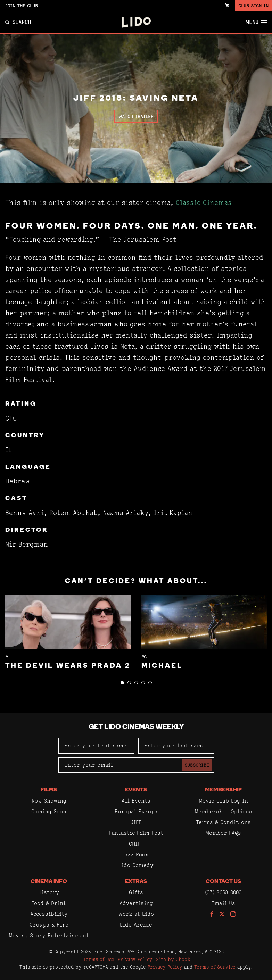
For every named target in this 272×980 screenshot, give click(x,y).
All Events (136, 801)
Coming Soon (49, 811)
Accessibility (49, 914)
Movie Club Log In (223, 801)
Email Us (223, 903)
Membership (223, 790)
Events (136, 790)
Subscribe (197, 765)
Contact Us (223, 882)
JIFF (136, 822)
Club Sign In (253, 6)
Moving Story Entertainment (49, 935)
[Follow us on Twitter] (222, 915)
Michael (162, 666)
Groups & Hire (49, 925)
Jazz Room (136, 854)
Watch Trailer (136, 116)
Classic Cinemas (204, 203)
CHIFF (136, 844)
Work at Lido (136, 914)
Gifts (136, 892)
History (49, 892)
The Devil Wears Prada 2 (68, 666)
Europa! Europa (136, 811)
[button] (122, 683)
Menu (256, 22)
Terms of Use (99, 959)
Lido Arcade (136, 925)
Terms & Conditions (223, 822)
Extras (136, 882)
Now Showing (49, 801)
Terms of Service (215, 967)
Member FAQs (223, 833)
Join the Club (22, 6)
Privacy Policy (135, 959)
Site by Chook (173, 959)
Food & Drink (49, 903)
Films (49, 790)
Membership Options (223, 811)
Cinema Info (49, 882)
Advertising (136, 903)
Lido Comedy (136, 865)
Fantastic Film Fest (136, 833)
